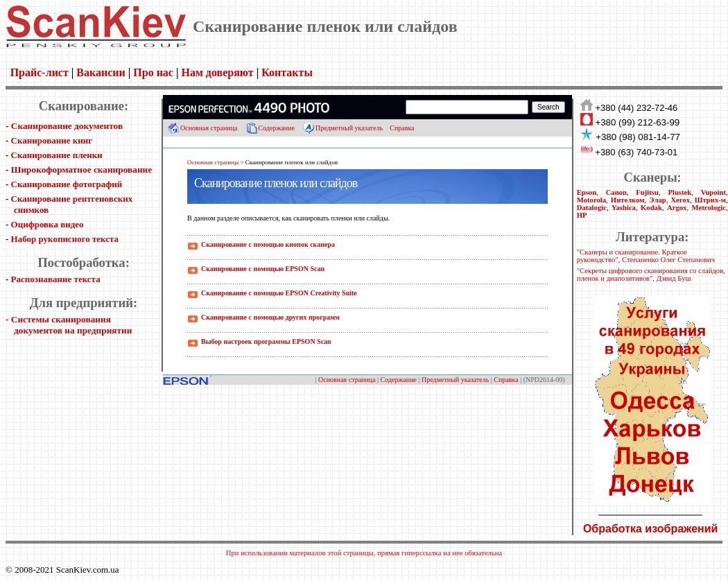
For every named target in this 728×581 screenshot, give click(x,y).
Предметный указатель (349, 128)
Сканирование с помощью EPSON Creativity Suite (279, 293)
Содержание (277, 128)
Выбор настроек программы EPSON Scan (266, 341)
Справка (402, 128)
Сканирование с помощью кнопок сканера (268, 244)
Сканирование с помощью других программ (270, 317)
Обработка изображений (651, 529)
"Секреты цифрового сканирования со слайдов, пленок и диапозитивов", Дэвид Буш (651, 275)
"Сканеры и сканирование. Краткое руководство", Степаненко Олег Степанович (646, 256)
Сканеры (650, 177)
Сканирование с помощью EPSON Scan (263, 269)
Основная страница (209, 128)
